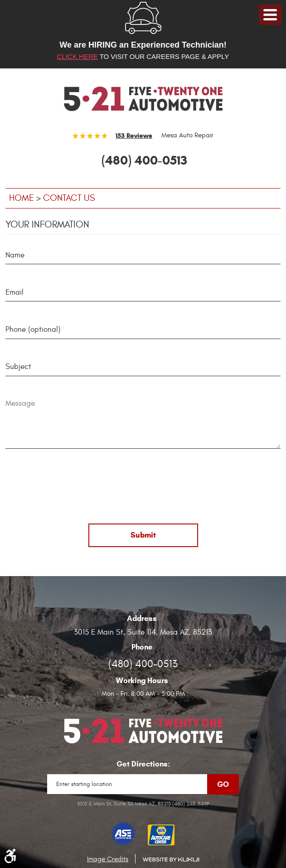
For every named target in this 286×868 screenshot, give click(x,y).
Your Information (47, 225)
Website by (171, 860)
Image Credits (108, 859)
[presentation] (143, 488)
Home (22, 198)
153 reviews (134, 136)
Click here (78, 56)
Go (223, 784)
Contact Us (69, 198)
